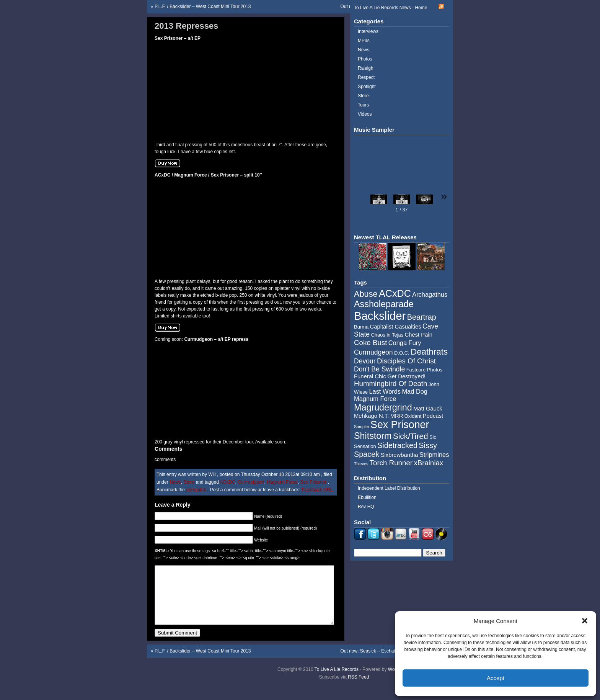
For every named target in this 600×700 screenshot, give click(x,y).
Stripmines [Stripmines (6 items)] (434, 455)
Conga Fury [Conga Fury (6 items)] (405, 343)
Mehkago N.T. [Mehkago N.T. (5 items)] (371, 416)
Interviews (368, 31)
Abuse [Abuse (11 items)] (366, 294)
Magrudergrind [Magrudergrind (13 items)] (383, 407)
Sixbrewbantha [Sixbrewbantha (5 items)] (399, 455)
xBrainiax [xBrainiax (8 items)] (428, 463)
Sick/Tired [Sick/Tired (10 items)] (411, 436)
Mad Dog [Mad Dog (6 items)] (415, 391)
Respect (366, 77)
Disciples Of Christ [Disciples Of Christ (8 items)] (406, 361)
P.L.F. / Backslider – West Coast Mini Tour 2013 (203, 7)
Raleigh (366, 68)
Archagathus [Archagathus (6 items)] (430, 294)
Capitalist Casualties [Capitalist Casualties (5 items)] (396, 327)
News (175, 482)
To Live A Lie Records (337, 681)
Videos (365, 114)
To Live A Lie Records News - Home (390, 8)
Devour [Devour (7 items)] (365, 361)
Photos (365, 59)
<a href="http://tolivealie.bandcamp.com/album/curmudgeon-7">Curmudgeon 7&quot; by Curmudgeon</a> (202, 391)
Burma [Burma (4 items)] (361, 327)
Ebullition (367, 497)
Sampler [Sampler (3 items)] (362, 427)
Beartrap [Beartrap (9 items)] (422, 317)
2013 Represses (186, 26)
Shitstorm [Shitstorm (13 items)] (373, 436)
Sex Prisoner (314, 482)
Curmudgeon (251, 482)
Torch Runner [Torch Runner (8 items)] (391, 463)
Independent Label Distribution (389, 488)
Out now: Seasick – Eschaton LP (374, 662)
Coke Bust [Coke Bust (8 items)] (370, 343)
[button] (585, 621)
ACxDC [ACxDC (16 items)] (395, 293)
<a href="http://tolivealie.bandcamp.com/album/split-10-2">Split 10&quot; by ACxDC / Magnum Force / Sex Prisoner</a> (202, 226)
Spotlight (367, 87)
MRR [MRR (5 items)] (397, 416)
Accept (496, 678)
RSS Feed (358, 689)
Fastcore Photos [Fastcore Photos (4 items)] (424, 370)
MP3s (364, 41)
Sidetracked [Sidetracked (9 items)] (397, 445)
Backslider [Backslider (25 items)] (380, 316)
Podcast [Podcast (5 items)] (433, 416)
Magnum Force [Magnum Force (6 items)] (375, 399)
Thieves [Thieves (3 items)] (361, 464)
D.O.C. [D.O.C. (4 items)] (402, 353)
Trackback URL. (318, 490)
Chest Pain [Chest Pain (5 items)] (419, 335)
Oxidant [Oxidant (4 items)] (413, 416)
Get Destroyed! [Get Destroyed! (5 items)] (406, 376)
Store (189, 482)
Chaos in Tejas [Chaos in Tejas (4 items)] (387, 335)
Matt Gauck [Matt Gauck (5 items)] (428, 409)
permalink (196, 490)
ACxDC (227, 482)
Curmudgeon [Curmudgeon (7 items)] (373, 352)
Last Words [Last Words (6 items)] (385, 391)
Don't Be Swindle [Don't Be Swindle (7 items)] (379, 369)
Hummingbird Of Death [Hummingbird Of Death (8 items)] (390, 384)
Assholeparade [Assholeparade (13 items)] (384, 304)
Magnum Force (282, 482)
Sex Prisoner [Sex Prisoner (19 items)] (400, 425)
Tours (363, 105)
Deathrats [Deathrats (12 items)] (429, 352)
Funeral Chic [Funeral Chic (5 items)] (370, 376)
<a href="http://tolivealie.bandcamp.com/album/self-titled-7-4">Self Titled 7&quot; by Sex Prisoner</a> (202, 90)
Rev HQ (366, 507)
